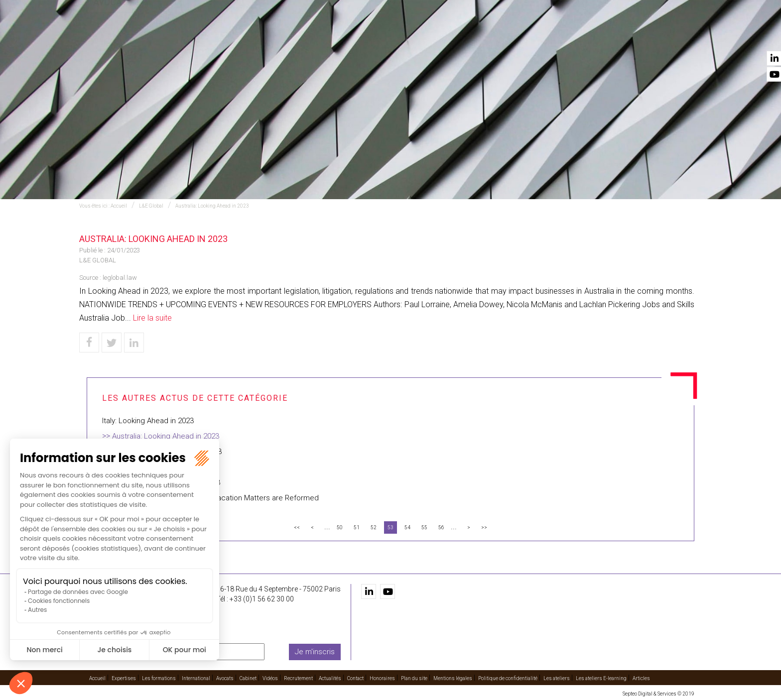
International (395, 35)
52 (374, 527)
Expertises (269, 35)
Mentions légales (453, 678)
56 (441, 527)
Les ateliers (557, 678)
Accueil (225, 35)
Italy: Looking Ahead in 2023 (148, 421)
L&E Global (151, 206)
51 (357, 527)
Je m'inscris (315, 652)
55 (424, 527)
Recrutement (575, 35)
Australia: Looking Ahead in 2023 (212, 206)
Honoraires (382, 678)
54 (407, 527)
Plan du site (414, 678)
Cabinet (489, 35)
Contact (678, 35)
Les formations (329, 35)
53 (390, 527)
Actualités (631, 35)
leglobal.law (120, 278)
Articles (641, 678)
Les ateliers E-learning (601, 678)
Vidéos (526, 35)
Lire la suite (152, 318)
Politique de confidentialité (508, 678)
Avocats (448, 35)
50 (340, 527)
